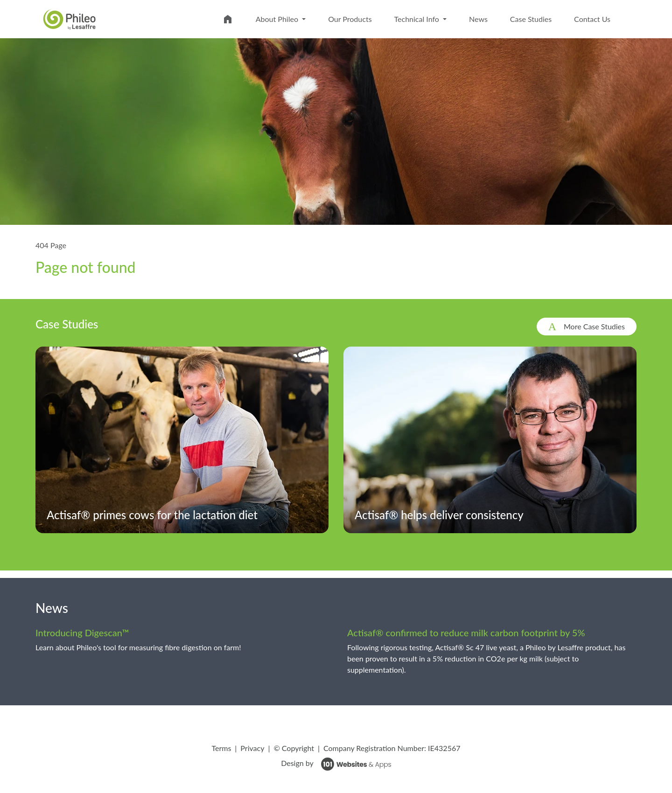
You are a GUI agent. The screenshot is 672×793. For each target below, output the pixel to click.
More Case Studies (594, 326)
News (478, 19)
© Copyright (294, 748)
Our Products (350, 19)
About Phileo (278, 19)
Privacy (252, 748)
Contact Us (592, 19)
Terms (221, 748)
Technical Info (418, 19)
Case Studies (531, 19)
